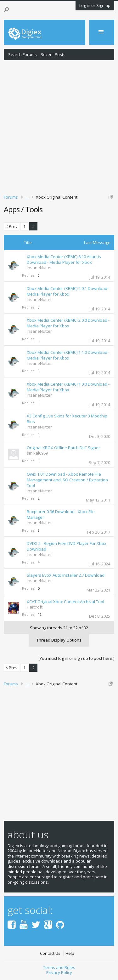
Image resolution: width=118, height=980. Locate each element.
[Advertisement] (59, 126)
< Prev (11, 226)
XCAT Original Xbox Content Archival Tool (65, 602)
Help (70, 953)
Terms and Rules (59, 967)
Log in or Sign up (95, 5)
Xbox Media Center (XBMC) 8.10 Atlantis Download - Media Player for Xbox (64, 259)
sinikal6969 (37, 453)
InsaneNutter (39, 268)
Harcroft (35, 607)
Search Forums (22, 54)
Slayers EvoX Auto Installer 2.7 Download (66, 575)
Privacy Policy (59, 972)
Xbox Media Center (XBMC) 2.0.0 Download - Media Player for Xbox (68, 323)
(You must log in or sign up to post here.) (76, 658)
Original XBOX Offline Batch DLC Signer (63, 448)
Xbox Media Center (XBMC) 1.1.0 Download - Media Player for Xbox (68, 355)
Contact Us (50, 953)
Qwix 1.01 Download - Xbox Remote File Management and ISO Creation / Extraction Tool (67, 480)
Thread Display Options (59, 640)
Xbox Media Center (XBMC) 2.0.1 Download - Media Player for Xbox (68, 291)
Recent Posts (53, 54)
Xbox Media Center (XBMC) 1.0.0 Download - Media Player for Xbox (68, 387)
